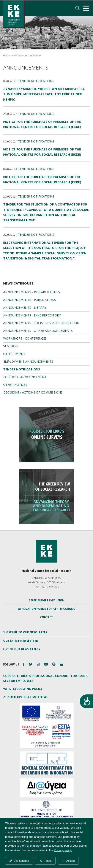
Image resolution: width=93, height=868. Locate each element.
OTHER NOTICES (15, 385)
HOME (7, 55)
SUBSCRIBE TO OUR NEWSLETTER (25, 632)
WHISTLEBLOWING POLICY (23, 689)
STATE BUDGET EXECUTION (47, 600)
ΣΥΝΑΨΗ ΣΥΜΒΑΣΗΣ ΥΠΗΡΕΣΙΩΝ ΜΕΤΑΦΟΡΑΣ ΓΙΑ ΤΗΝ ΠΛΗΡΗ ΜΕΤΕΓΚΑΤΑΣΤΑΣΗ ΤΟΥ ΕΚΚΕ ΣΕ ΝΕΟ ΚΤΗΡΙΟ (44, 94)
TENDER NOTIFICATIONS (22, 369)
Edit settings (19, 861)
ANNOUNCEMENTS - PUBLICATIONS (30, 300)
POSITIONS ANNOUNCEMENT (25, 377)
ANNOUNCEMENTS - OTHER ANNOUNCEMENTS (38, 331)
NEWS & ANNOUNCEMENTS (27, 55)
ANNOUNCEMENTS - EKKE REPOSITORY (32, 315)
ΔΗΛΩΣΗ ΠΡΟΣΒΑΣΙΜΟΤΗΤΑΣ (26, 697)
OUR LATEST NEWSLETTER (20, 640)
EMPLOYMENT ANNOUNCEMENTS (28, 361)
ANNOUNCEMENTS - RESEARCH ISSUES (32, 292)
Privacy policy (63, 850)
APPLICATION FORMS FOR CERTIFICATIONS (46, 609)
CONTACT (46, 617)
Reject (45, 861)
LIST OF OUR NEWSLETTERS (22, 649)
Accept (68, 861)
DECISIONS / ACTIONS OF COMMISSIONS (33, 392)
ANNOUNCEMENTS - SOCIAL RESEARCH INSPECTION (41, 323)
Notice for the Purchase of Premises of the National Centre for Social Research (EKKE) (42, 124)
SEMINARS (11, 346)
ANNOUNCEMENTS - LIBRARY (25, 308)
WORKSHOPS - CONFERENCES (25, 338)
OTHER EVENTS (14, 354)
